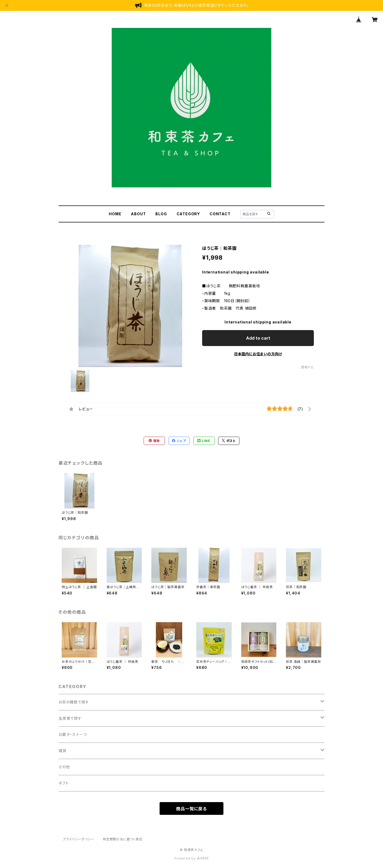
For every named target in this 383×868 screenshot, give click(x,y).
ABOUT (138, 214)
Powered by (191, 858)
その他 (64, 767)
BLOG (161, 214)
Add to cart (258, 338)
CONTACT (220, 214)
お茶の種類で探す (74, 702)
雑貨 (63, 751)
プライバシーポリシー (78, 839)
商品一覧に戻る (191, 809)
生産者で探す (70, 718)
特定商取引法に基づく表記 (123, 839)
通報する (307, 367)
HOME (115, 214)
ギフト (64, 783)
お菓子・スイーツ (73, 734)
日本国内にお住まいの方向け (258, 354)
